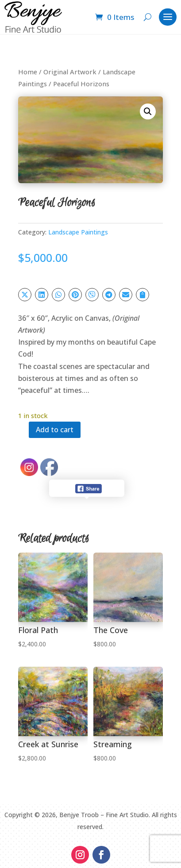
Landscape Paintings (78, 232)
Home (28, 72)
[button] (148, 111)
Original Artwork (70, 72)
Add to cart (55, 430)
